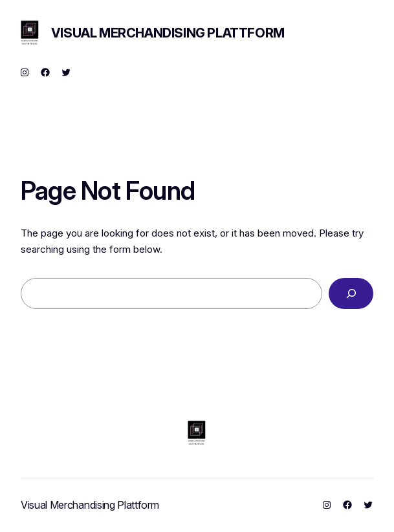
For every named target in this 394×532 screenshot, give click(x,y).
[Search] (351, 293)
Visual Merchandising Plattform (168, 33)
